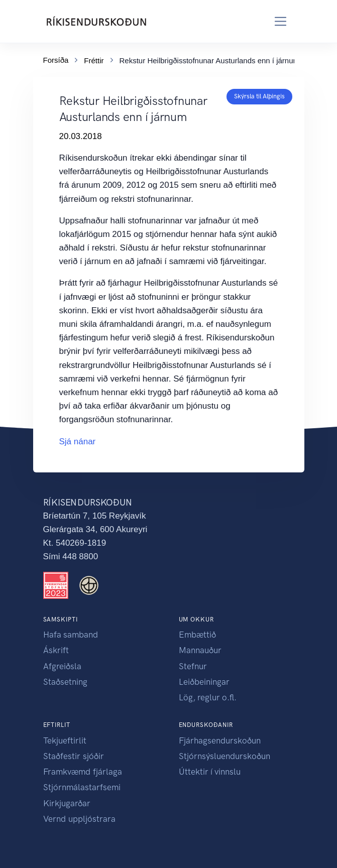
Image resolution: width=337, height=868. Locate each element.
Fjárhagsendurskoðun (220, 740)
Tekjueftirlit (65, 740)
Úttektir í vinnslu (210, 772)
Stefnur (193, 666)
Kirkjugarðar (67, 803)
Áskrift (56, 650)
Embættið (197, 635)
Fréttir (94, 59)
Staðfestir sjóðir (74, 756)
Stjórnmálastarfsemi (82, 787)
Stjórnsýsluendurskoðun (224, 756)
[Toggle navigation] (280, 21)
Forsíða (56, 59)
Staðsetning (65, 682)
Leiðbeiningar (204, 682)
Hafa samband (71, 635)
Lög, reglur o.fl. (208, 697)
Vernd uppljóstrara (79, 819)
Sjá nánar (78, 442)
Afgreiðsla (62, 666)
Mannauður (200, 650)
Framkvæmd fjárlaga (83, 772)
